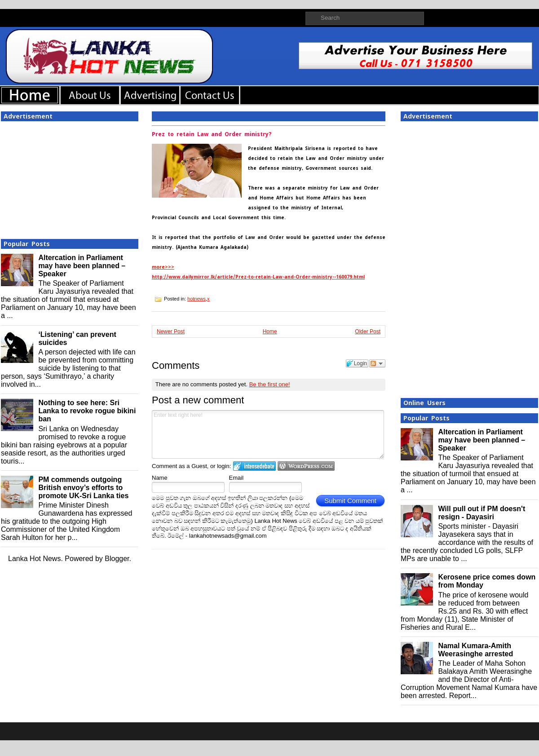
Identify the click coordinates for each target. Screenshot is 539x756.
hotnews (197, 299)
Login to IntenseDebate (254, 466)
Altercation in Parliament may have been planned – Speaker (82, 266)
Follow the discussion (377, 363)
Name (160, 478)
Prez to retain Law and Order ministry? (212, 134)
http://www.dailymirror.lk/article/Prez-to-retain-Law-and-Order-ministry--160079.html (258, 277)
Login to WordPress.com (306, 466)
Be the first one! (270, 384)
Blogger (117, 559)
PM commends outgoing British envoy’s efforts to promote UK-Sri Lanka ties (83, 488)
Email (236, 478)
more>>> (163, 267)
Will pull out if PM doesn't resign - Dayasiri (482, 513)
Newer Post (171, 332)
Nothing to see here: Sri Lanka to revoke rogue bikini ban (87, 411)
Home (270, 332)
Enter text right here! (268, 434)
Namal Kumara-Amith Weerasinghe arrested (475, 650)
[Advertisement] (70, 177)
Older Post (368, 332)
